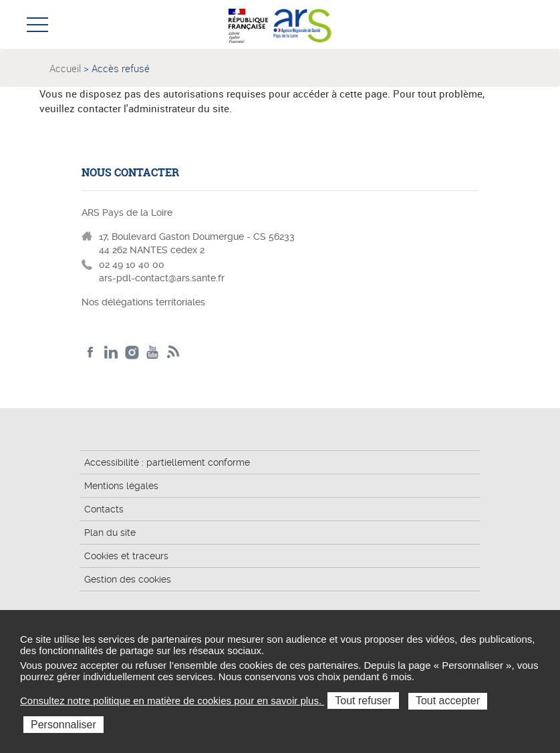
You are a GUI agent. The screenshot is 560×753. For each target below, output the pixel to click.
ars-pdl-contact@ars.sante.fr (162, 278)
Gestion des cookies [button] (128, 579)
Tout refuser (363, 701)
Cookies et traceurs (126, 556)
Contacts (104, 509)
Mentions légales (121, 486)
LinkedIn (111, 352)
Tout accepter (448, 701)
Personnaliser (63, 725)
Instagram (132, 352)
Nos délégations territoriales (145, 302)
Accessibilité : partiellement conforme (167, 462)
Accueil (65, 68)
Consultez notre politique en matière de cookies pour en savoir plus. (172, 701)
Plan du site (110, 533)
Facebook (91, 352)
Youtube (153, 352)
